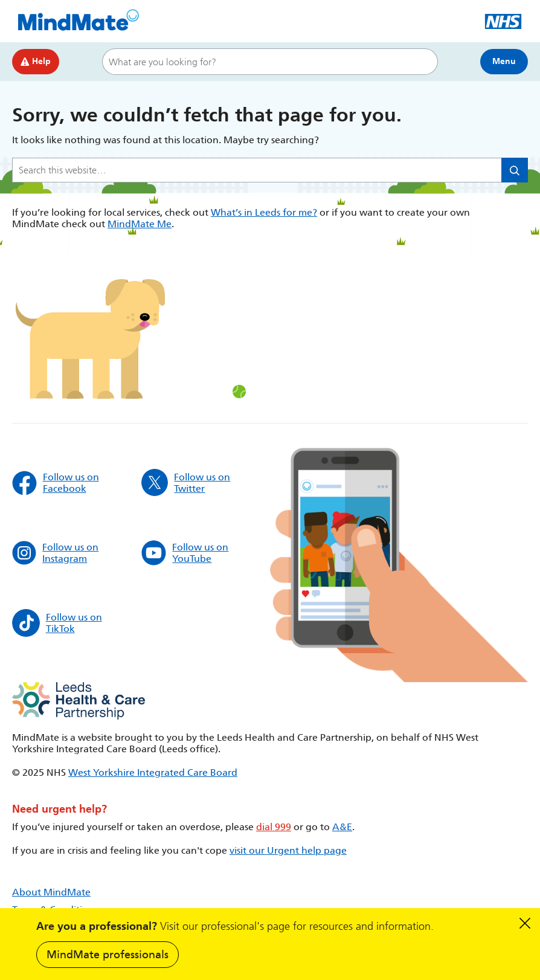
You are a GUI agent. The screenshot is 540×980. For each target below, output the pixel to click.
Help (36, 61)
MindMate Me (140, 224)
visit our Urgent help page (288, 850)
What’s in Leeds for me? (264, 212)
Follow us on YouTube (185, 553)
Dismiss (525, 923)
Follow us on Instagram (55, 553)
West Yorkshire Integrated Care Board (153, 772)
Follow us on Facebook (56, 483)
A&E (342, 827)
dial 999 (274, 827)
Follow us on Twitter (186, 483)
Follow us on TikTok (57, 623)
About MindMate (51, 892)
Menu (504, 61)
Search (423, 62)
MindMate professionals (108, 955)
